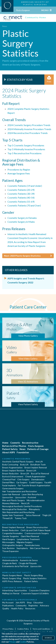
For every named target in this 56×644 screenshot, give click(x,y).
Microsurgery (8, 542)
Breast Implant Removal (36, 467)
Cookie (23, 642)
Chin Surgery (23, 479)
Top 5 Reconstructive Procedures (24, 153)
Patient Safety (10, 449)
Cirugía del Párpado (28, 563)
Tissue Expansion (10, 551)
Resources (30, 608)
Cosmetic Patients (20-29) (21, 190)
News (5, 26)
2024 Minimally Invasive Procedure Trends (29, 129)
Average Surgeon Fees (19, 173)
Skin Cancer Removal (40, 548)
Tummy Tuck (21, 518)
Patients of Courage (38, 449)
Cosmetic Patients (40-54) (21, 198)
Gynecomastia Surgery (13, 488)
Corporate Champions (39, 590)
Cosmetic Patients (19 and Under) (25, 186)
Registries (33, 605)
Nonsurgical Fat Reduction (15, 509)
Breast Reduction (10, 473)
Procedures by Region (19, 170)
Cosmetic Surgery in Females (22, 218)
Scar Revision (8, 548)
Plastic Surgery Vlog (12, 578)
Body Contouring (10, 465)
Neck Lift (25, 503)
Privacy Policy (8, 629)
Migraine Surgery (24, 542)
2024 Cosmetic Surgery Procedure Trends (29, 125)
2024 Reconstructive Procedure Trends (28, 133)
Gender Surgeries (11, 536)
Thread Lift (7, 518)
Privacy (12, 642)
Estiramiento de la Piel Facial (15, 566)
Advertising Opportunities (15, 590)
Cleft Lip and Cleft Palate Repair (36, 530)
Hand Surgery (9, 539)
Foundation (23, 452)
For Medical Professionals (20, 600)
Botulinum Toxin (38, 465)
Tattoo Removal (33, 515)
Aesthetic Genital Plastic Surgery (18, 462)
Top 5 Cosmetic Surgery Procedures (26, 145)
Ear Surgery (22, 482)
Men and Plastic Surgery (14, 500)
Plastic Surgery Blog (33, 575)
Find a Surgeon (23, 10)
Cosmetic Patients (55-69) (21, 202)
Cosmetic (15, 443)
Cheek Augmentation (35, 476)
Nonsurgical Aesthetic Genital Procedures (22, 506)
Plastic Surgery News (12, 575)
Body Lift (24, 465)
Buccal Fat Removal (40, 473)
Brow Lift (25, 473)
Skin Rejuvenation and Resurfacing (18, 512)
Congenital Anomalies (12, 533)
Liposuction (8, 497)
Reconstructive (30, 443)
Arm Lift (39, 462)
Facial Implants (9, 485)
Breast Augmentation (12, 467)
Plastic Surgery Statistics (35, 578)
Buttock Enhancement (13, 476)
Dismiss (48, 638)
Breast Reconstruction (37, 527)
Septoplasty (22, 548)
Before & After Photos (14, 446)
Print (49, 79)
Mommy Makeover (11, 503)
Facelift (48, 482)
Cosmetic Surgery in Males (21, 222)
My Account (8, 602)
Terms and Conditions (42, 629)
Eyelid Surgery (36, 482)
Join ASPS (20, 602)
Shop (29, 602)
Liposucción (36, 566)
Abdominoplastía (10, 560)
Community (21, 605)
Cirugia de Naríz (9, 563)
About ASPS (9, 452)
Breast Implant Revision (13, 470)
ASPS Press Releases (12, 581)
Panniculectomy (32, 545)
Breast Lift (31, 470)
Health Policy (17, 608)
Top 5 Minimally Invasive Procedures (26, 149)
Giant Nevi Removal (30, 536)
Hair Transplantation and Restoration (20, 491)
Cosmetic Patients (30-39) (21, 194)
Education (38, 602)
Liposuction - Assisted (26, 497)
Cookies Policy (23, 629)
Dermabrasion (38, 479)
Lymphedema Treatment (28, 539)
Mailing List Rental (11, 593)
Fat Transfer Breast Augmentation (34, 485)
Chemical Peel (9, 479)
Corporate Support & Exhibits (35, 593)
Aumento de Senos (29, 560)
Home (5, 443)
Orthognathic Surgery (13, 545)
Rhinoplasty (34, 509)
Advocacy (44, 605)
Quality (6, 608)
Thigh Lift (47, 515)
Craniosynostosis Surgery (37, 533)
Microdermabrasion (36, 500)
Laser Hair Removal (11, 494)
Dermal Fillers (8, 482)
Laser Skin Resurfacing (32, 494)
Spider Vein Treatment (13, 515)
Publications (8, 605)
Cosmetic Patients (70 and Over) (24, 205)
